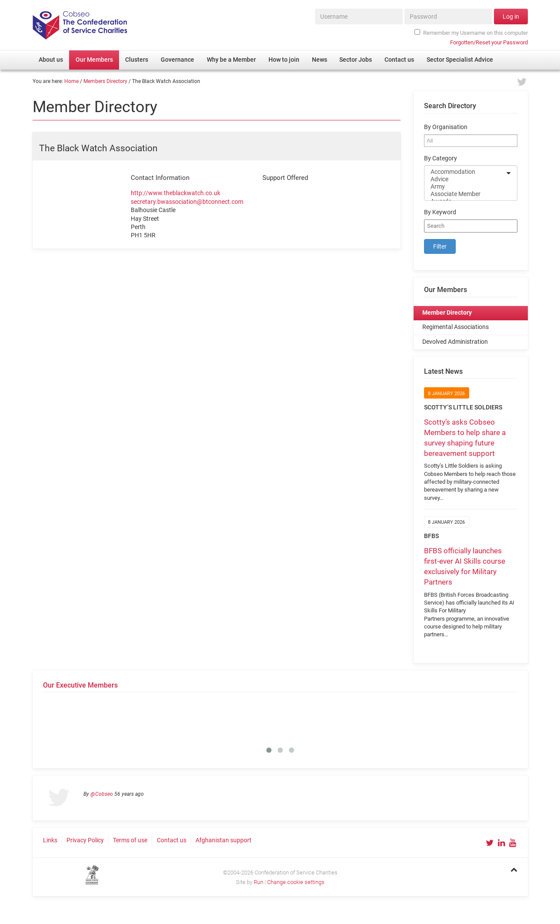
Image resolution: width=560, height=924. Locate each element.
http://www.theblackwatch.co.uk (176, 193)
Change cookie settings (296, 882)
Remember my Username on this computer (471, 33)
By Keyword (440, 212)
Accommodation (465, 172)
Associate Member (465, 194)
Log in (511, 17)
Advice (465, 179)
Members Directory (105, 81)
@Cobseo (102, 794)
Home (71, 81)
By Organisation (446, 127)
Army (465, 187)
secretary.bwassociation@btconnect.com (187, 202)
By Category (441, 158)
